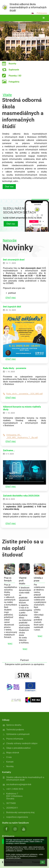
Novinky (10, 766)
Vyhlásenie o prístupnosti (18, 734)
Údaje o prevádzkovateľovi (18, 748)
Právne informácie (15, 739)
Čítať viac (9, 187)
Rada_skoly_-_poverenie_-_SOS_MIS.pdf (23, 394)
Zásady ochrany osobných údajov (22, 743)
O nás (9, 757)
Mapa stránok (13, 753)
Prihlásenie (42, 13)
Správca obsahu (14, 725)
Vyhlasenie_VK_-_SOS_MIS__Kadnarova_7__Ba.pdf (20, 436)
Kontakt (10, 762)
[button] (33, 13)
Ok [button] (43, 862)
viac (10, 644)
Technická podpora (15, 730)
